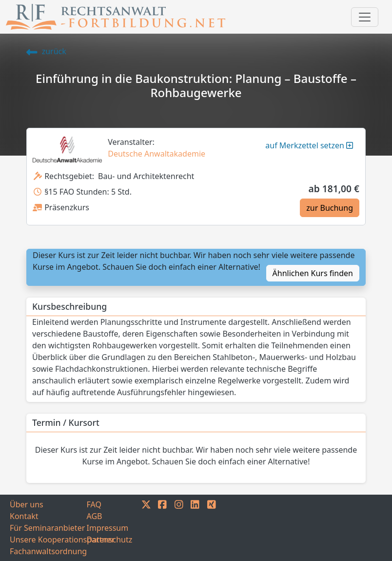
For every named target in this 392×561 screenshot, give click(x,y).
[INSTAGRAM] (179, 528)
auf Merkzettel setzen (309, 145)
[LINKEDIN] (195, 528)
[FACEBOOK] (162, 528)
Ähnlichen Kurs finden (313, 273)
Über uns (27, 504)
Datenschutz (110, 540)
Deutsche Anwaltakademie (157, 154)
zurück (46, 51)
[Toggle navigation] (365, 17)
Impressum (108, 528)
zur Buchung (330, 208)
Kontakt (24, 516)
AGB (95, 516)
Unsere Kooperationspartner (48, 540)
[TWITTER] (146, 528)
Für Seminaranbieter (47, 528)
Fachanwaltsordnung (48, 551)
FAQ (94, 504)
